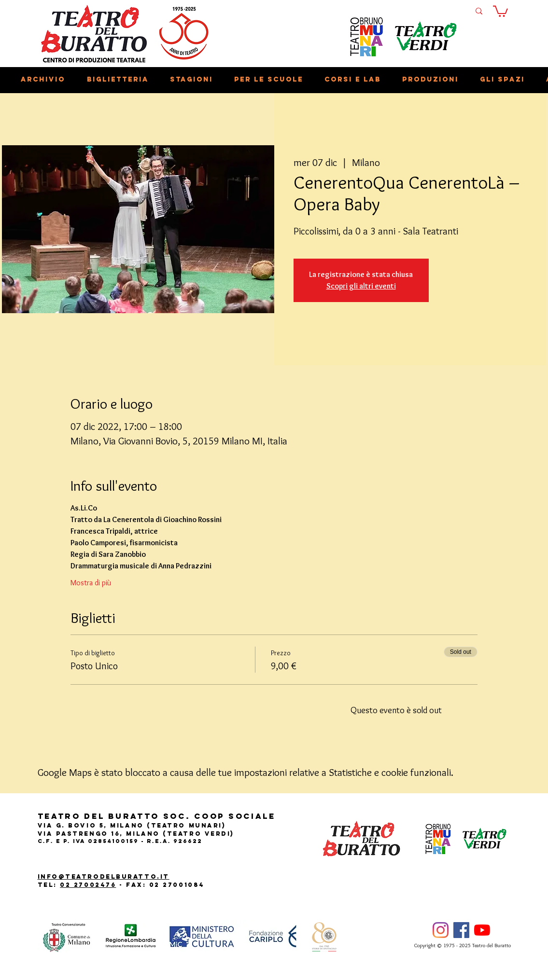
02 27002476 (88, 885)
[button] (500, 11)
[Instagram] (441, 930)
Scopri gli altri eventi (361, 286)
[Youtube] (482, 930)
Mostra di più (91, 583)
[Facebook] (461, 930)
